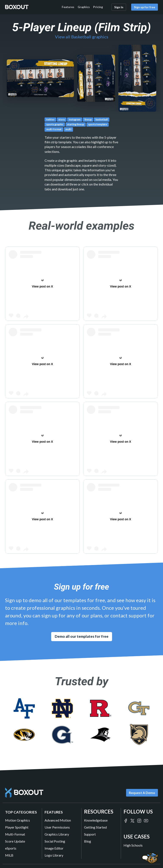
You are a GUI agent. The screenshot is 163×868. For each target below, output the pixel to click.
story (62, 119)
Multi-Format (15, 834)
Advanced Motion (58, 820)
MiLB (9, 855)
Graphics (84, 7)
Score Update (15, 841)
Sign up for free (145, 7)
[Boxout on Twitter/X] (132, 820)
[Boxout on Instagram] (139, 820)
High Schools (133, 845)
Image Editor (54, 848)
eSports (11, 848)
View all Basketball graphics (82, 37)
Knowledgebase (96, 820)
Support (90, 834)
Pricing (98, 7)
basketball (102, 119)
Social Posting (55, 841)
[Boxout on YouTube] (146, 820)
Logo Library (54, 855)
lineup (88, 119)
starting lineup (76, 124)
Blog (88, 841)
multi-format (54, 129)
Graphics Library (57, 834)
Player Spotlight (17, 827)
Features (68, 7)
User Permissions (57, 827)
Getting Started (95, 827)
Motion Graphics (18, 820)
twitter (50, 119)
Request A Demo (142, 793)
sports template (98, 124)
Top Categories (21, 812)
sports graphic (55, 124)
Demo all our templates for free (82, 636)
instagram (75, 119)
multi (68, 129)
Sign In (119, 7)
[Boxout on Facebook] (126, 820)
